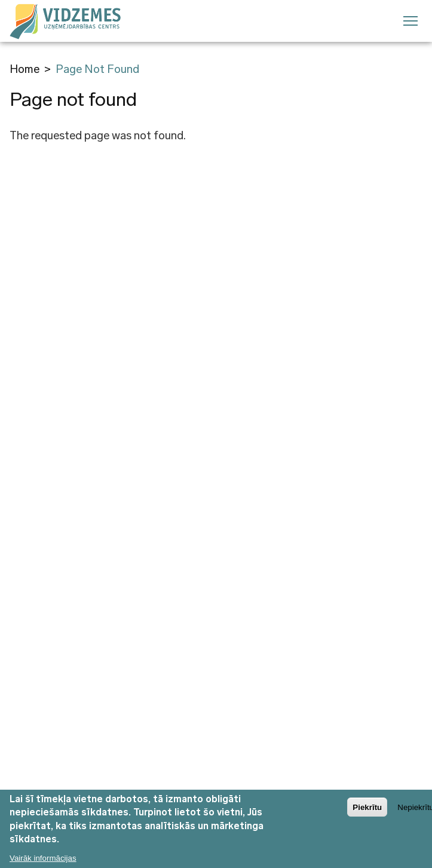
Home (24, 69)
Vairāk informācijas (43, 863)
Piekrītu (367, 812)
